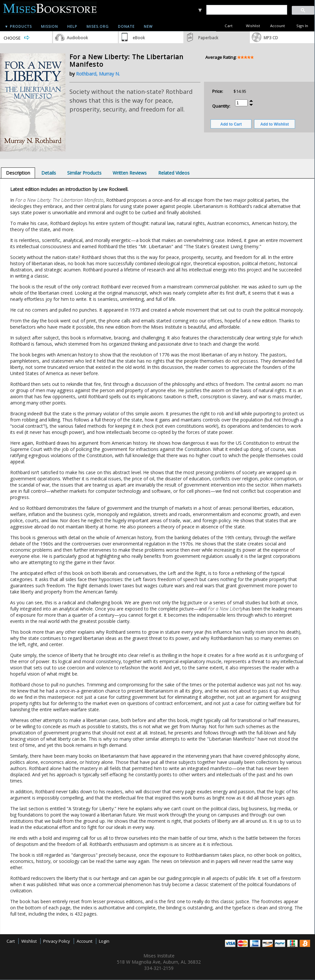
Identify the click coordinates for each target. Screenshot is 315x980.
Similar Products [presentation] (84, 173)
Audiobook (77, 38)
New (148, 26)
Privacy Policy (57, 941)
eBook (139, 38)
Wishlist (253, 26)
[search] (246, 10)
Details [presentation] (49, 173)
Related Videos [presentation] (174, 173)
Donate (126, 26)
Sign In (302, 26)
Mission (49, 26)
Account (278, 26)
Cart (229, 26)
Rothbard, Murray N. (98, 74)
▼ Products (18, 26)
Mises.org (98, 26)
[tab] (18, 173)
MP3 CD (271, 38)
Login (104, 941)
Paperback (208, 38)
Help (72, 26)
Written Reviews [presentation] (130, 173)
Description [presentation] (18, 173)
